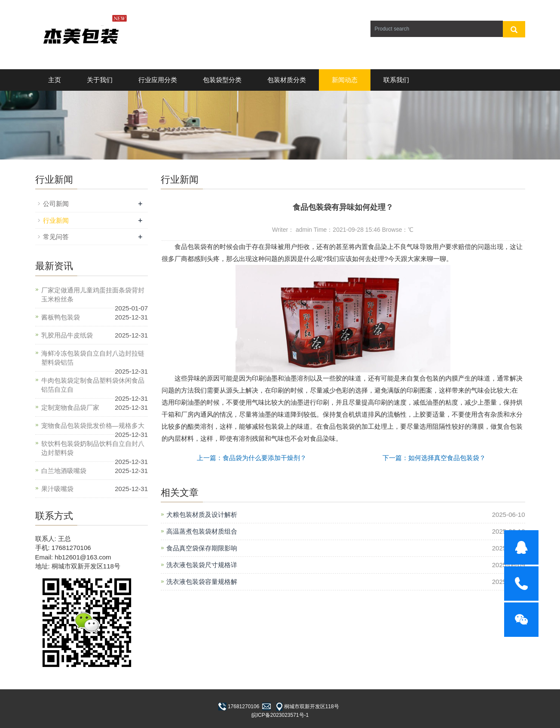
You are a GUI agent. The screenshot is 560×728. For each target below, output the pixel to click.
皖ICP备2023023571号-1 (280, 715)
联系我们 (396, 80)
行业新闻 (56, 220)
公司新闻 (56, 204)
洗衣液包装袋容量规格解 (202, 582)
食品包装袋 (191, 247)
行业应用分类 (158, 80)
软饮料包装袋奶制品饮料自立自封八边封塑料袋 (93, 448)
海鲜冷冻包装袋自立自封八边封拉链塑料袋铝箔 (93, 358)
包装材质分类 (287, 80)
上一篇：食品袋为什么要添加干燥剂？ (252, 458)
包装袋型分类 (222, 80)
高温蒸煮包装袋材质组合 (202, 531)
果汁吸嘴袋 (57, 489)
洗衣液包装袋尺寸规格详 (202, 565)
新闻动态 (345, 80)
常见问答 (56, 237)
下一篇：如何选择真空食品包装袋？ (434, 458)
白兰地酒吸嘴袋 (64, 471)
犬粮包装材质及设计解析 (202, 515)
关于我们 (100, 80)
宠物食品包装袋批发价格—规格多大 (93, 425)
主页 (55, 80)
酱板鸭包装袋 (61, 317)
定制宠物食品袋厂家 (70, 407)
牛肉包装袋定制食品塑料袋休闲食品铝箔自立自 (93, 385)
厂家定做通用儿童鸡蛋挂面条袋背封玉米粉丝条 (93, 295)
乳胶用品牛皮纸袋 (67, 335)
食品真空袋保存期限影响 (202, 548)
